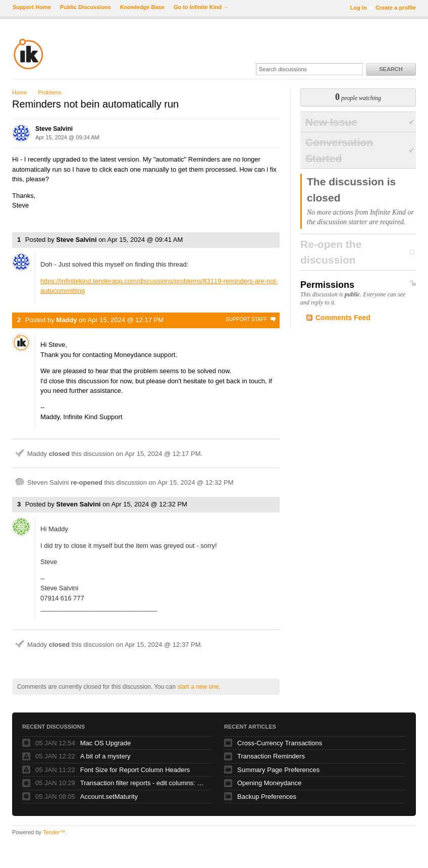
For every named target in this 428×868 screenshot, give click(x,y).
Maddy (66, 320)
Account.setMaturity (109, 797)
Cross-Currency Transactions (280, 743)
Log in (359, 8)
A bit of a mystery (105, 756)
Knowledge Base (142, 7)
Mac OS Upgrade (105, 743)
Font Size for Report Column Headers (135, 770)
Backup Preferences (267, 797)
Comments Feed (343, 318)
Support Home (32, 7)
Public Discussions (86, 7)
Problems (49, 92)
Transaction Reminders (271, 756)
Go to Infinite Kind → (201, 7)
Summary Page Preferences (278, 770)
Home (19, 92)
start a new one (198, 687)
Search (391, 69)
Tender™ (54, 832)
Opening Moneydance (269, 783)
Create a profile (396, 8)
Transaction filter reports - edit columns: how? (143, 783)
